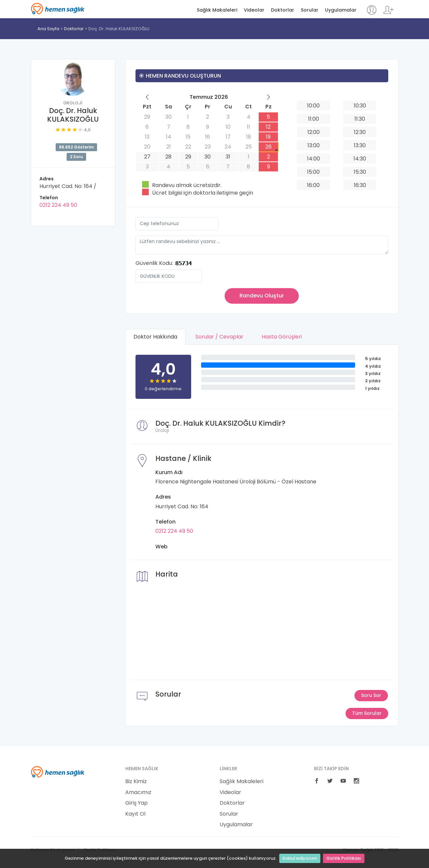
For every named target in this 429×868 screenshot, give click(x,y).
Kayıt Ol (135, 814)
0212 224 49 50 (58, 205)
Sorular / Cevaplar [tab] (219, 337)
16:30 (360, 185)
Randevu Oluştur (262, 296)
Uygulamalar (341, 10)
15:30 (360, 172)
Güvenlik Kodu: (154, 263)
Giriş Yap (136, 803)
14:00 (314, 159)
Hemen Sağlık (58, 9)
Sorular (310, 10)
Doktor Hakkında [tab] (155, 337)
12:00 (314, 132)
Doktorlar (283, 10)
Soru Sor (371, 695)
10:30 (360, 106)
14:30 (360, 159)
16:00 (313, 185)
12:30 (360, 132)
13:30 (360, 145)
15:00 (313, 172)
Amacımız (138, 792)
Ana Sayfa (48, 29)
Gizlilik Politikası (344, 858)
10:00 (313, 106)
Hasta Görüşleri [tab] (282, 337)
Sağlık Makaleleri (217, 10)
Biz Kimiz (136, 781)
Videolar (254, 10)
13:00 (314, 145)
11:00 (314, 119)
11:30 (360, 119)
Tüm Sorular (367, 713)
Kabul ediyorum (300, 858)
